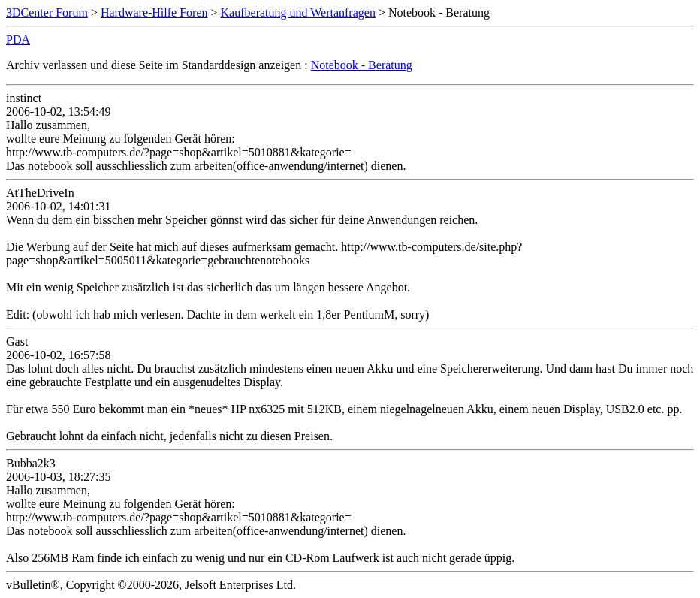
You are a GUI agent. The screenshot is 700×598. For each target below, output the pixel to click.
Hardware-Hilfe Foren (154, 12)
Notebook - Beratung (362, 65)
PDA (18, 39)
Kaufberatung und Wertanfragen (298, 12)
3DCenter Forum (47, 12)
